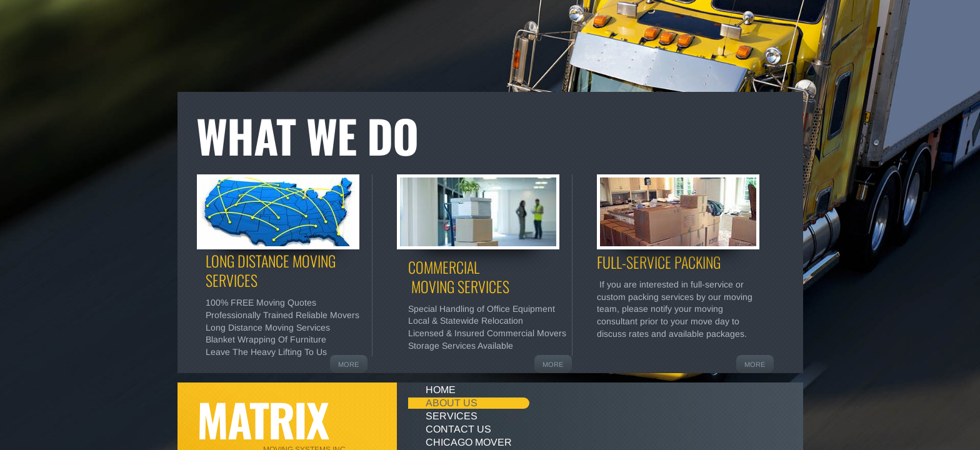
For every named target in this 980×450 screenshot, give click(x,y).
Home (441, 390)
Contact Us (458, 429)
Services (452, 416)
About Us (452, 403)
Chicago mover (469, 442)
